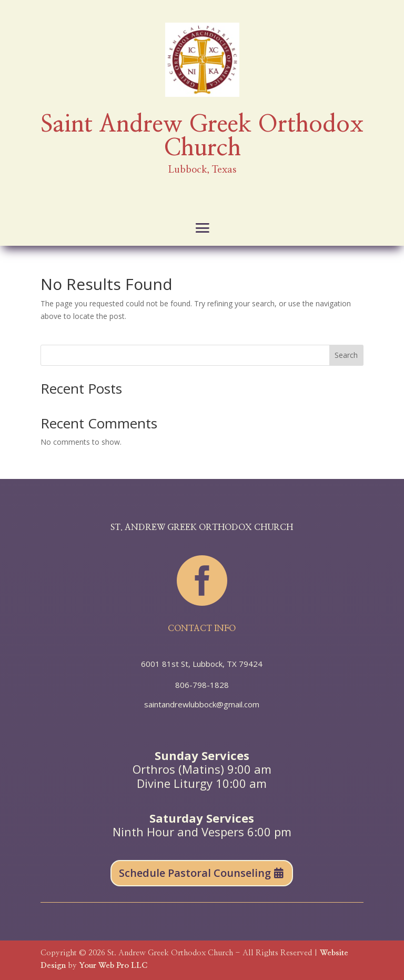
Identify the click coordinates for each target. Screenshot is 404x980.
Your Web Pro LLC (113, 966)
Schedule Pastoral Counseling (195, 873)
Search (346, 355)
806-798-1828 (202, 685)
